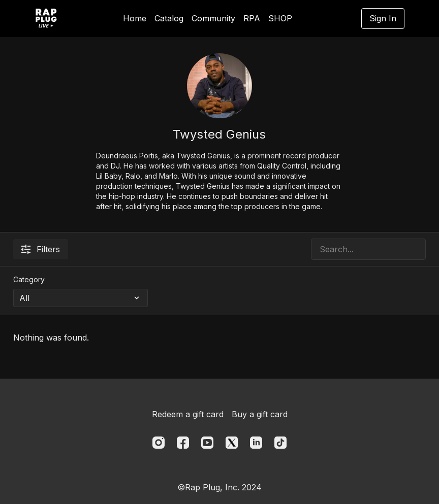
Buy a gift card (260, 414)
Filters (41, 249)
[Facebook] (183, 443)
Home (135, 18)
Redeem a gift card (188, 414)
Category (29, 279)
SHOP (280, 18)
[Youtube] (207, 443)
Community (213, 18)
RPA (252, 18)
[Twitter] (232, 443)
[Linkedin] (256, 443)
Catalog (169, 18)
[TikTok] (280, 443)
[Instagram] (159, 443)
